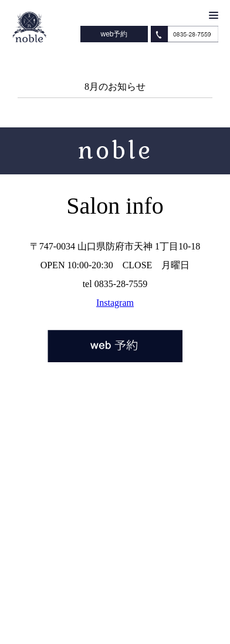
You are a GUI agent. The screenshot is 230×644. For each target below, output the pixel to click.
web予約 (114, 34)
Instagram (115, 303)
